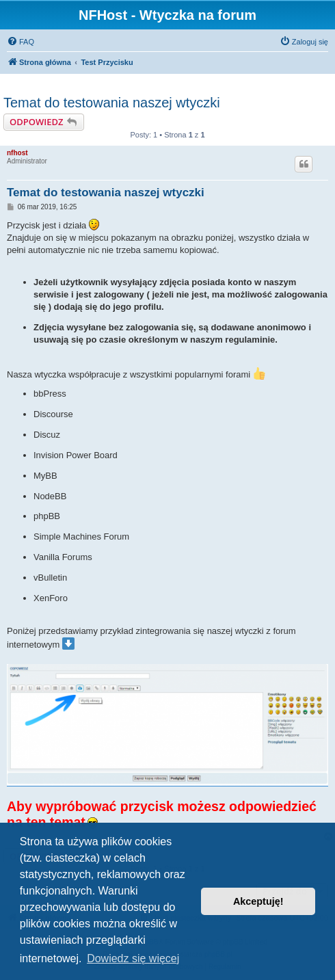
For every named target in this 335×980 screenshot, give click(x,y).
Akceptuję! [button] (258, 901)
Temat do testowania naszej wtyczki (112, 103)
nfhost (17, 153)
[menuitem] (21, 42)
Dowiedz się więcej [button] (133, 958)
